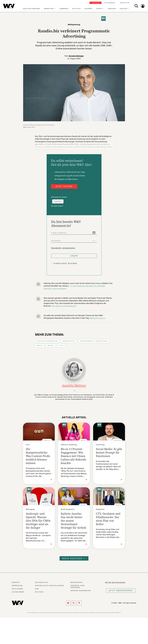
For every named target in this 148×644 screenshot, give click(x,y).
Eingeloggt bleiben (66, 263)
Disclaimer (17, 589)
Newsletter (125, 3)
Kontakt (16, 582)
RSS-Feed (39, 592)
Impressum (17, 586)
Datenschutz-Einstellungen (49, 586)
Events (99, 9)
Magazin (112, 9)
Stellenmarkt (110, 3)
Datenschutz (42, 582)
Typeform (58, 201)
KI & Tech (77, 9)
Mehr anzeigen (74, 558)
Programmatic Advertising (94, 341)
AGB (37, 589)
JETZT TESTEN (64, 186)
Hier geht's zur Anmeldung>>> (64, 306)
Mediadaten (76, 582)
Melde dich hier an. (98, 318)
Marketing (49, 9)
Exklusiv (124, 9)
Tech (61, 345)
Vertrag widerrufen (81, 591)
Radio (40, 345)
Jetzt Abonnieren (121, 590)
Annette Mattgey (76, 56)
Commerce (64, 9)
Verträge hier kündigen (78, 586)
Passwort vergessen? (63, 248)
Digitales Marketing (47, 341)
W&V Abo (96, 3)
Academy (88, 9)
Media (51, 345)
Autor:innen (18, 592)
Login (74, 256)
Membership (69, 341)
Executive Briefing (31, 9)
